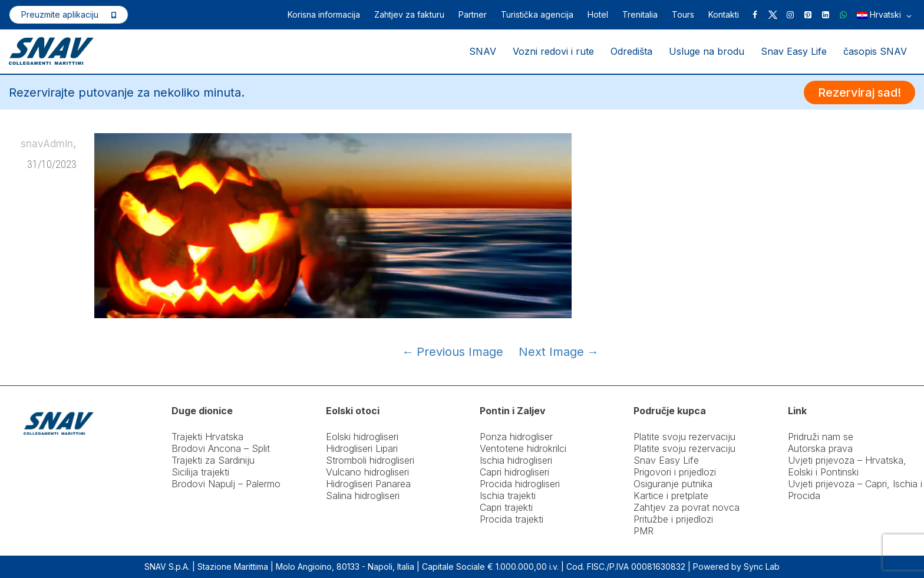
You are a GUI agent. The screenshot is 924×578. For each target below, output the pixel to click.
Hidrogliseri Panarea (368, 484)
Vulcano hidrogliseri (367, 472)
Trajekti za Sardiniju (213, 460)
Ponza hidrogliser (516, 437)
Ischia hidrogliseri (516, 460)
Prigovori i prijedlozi (675, 472)
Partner (473, 14)
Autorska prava (820, 448)
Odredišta (631, 51)
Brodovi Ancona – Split (221, 448)
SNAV (483, 51)
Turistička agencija (537, 14)
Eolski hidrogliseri (362, 437)
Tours (683, 14)
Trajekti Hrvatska (207, 437)
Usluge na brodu (707, 51)
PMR (643, 531)
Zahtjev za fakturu (409, 14)
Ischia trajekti (508, 496)
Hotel (598, 14)
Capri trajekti (506, 507)
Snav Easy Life (794, 51)
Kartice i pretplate (671, 496)
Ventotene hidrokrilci (523, 448)
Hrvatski (884, 16)
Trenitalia (640, 14)
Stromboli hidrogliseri (370, 460)
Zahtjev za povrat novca (687, 507)
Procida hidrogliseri (520, 484)
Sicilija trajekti (200, 472)
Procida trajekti (511, 519)
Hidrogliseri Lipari (362, 448)
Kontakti (724, 14)
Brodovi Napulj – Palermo (226, 484)
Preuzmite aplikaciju (60, 14)
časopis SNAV (875, 51)
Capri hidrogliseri (514, 472)
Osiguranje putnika (673, 484)
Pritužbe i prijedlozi (673, 519)
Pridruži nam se (821, 437)
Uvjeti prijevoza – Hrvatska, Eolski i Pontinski (847, 466)
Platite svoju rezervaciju (684, 437)
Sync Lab (762, 567)
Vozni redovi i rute (553, 51)
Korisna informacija (324, 14)
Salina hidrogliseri (363, 496)
